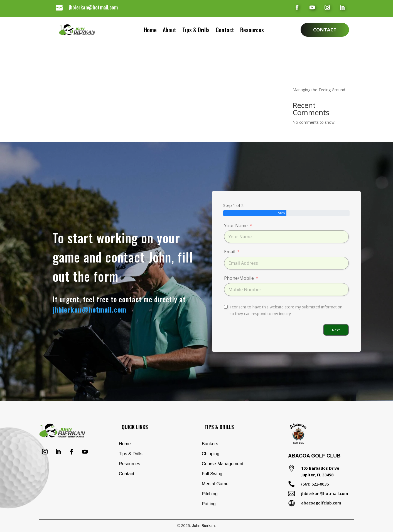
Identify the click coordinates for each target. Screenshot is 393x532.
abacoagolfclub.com (321, 503)
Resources (258, 31)
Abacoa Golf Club (314, 456)
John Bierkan (203, 526)
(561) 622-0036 (315, 484)
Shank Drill (302, 49)
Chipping (211, 454)
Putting (209, 504)
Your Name (236, 226)
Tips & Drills (196, 31)
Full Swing (212, 474)
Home (145, 31)
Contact (230, 31)
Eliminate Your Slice (310, 57)
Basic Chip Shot (307, 66)
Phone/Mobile (239, 278)
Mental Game (215, 484)
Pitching (210, 494)
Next (336, 330)
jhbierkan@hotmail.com (93, 7)
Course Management (223, 464)
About (164, 31)
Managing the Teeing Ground (319, 90)
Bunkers (210, 444)
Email (230, 252)
